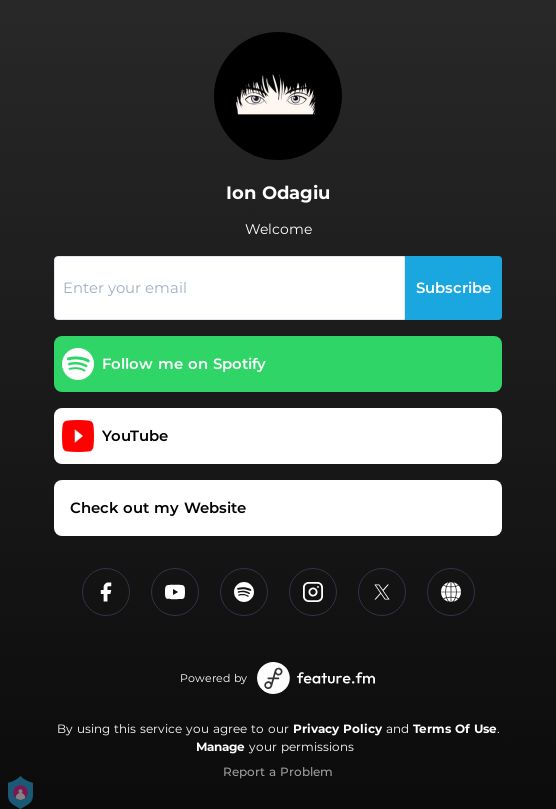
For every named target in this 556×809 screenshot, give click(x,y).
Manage (220, 746)
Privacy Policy (337, 728)
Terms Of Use (455, 728)
